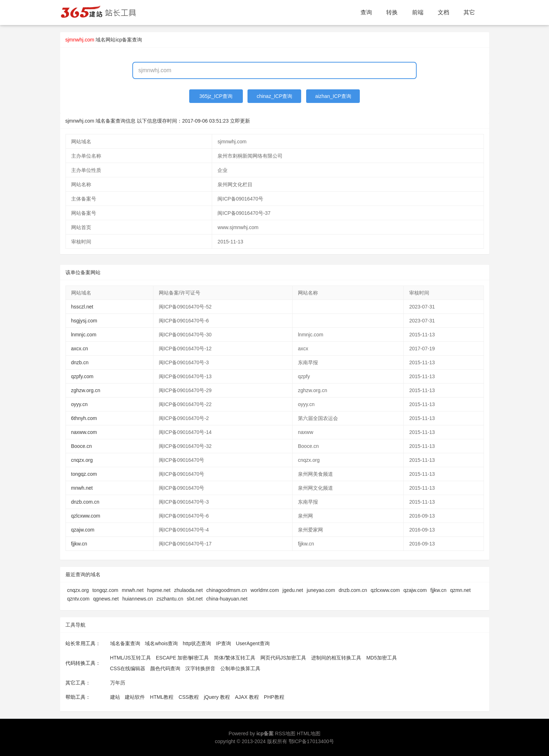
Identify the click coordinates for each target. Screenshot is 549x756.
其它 (469, 12)
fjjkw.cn (79, 544)
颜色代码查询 (165, 668)
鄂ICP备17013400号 (312, 741)
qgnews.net (106, 599)
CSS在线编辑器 (128, 668)
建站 (115, 697)
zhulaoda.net (188, 590)
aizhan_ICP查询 (333, 96)
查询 (366, 12)
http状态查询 (197, 643)
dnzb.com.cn (85, 502)
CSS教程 (189, 697)
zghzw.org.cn (86, 390)
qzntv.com (79, 599)
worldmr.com (264, 590)
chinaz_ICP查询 (275, 96)
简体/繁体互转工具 (235, 658)
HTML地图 (309, 733)
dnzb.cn (80, 362)
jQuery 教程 (217, 697)
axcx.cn (80, 349)
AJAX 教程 (247, 697)
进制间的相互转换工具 (336, 658)
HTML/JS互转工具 (131, 658)
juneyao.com (321, 590)
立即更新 (240, 121)
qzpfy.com (82, 376)
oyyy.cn (79, 404)
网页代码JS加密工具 (283, 658)
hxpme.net (159, 590)
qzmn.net (460, 590)
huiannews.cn (138, 599)
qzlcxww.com (86, 516)
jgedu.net (293, 590)
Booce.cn (82, 446)
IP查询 (223, 643)
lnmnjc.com (84, 335)
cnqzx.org (82, 460)
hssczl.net (82, 307)
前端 (418, 12)
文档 (443, 12)
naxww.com (84, 432)
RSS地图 (285, 733)
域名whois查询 (161, 643)
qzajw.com (83, 530)
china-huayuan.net (227, 599)
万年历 (118, 683)
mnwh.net (82, 488)
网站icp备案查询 (124, 40)
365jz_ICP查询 (216, 96)
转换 (392, 12)
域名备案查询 (125, 643)
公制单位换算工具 (240, 668)
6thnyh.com (84, 418)
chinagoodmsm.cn (227, 590)
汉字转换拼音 (200, 668)
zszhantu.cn (170, 599)
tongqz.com (84, 474)
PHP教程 (274, 697)
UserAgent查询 (253, 643)
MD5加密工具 (382, 658)
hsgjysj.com (84, 321)
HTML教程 (162, 697)
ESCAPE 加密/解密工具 (183, 658)
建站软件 (135, 697)
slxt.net (195, 599)
